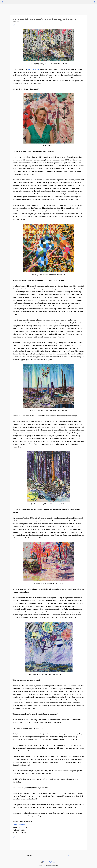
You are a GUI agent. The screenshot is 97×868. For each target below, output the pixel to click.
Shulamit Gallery (19, 824)
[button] (14, 25)
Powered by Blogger (49, 862)
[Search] (7, 2)
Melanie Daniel (33, 69)
